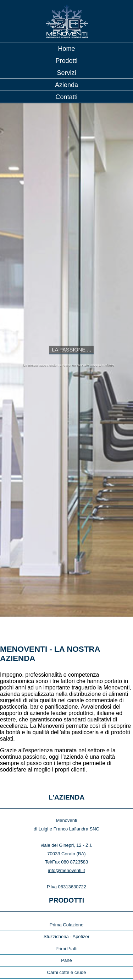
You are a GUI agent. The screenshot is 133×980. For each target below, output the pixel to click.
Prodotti (66, 61)
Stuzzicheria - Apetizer (66, 888)
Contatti (66, 97)
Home (66, 49)
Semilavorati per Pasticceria (66, 960)
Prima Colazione (66, 876)
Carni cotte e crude (67, 924)
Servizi (66, 73)
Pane (66, 912)
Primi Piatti (66, 900)
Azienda (66, 85)
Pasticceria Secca (66, 948)
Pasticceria (67, 936)
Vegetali (66, 972)
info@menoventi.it (66, 822)
